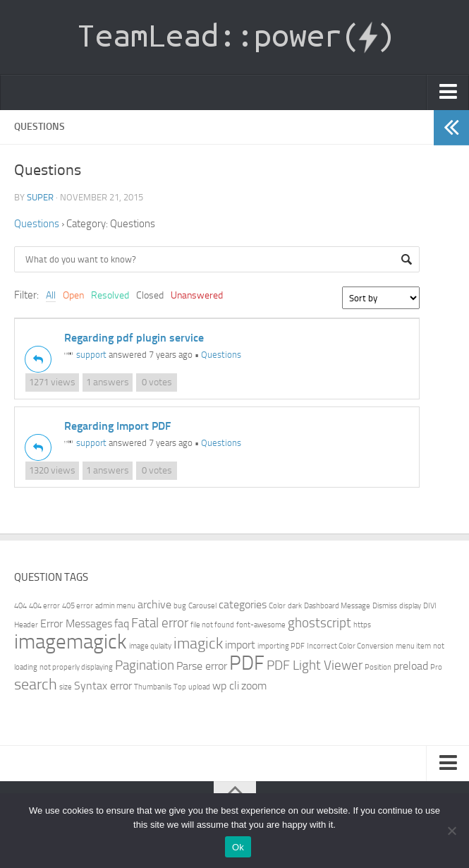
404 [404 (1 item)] (20, 606)
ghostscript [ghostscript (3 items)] (319, 623)
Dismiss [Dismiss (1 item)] (385, 606)
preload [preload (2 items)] (411, 666)
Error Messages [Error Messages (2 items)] (76, 623)
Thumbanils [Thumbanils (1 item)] (153, 687)
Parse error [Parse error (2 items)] (202, 666)
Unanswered (197, 295)
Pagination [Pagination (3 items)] (145, 665)
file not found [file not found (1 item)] (212, 625)
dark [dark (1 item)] (295, 606)
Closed (150, 295)
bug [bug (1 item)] (180, 606)
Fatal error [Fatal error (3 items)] (160, 623)
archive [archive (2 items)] (154, 604)
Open (73, 295)
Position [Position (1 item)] (378, 667)
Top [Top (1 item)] (180, 687)
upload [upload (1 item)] (199, 687)
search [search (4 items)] (36, 684)
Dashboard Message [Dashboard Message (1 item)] (337, 606)
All (51, 295)
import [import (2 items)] (240, 645)
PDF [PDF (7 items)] (247, 663)
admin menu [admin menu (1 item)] (115, 606)
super (40, 197)
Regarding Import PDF (117, 426)
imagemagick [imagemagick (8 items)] (71, 642)
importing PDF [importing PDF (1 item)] (281, 646)
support (85, 355)
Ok (238, 847)
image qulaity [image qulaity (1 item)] (150, 646)
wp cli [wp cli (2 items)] (226, 686)
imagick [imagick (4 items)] (198, 643)
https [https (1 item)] (362, 625)
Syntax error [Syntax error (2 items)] (103, 686)
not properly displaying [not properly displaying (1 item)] (76, 667)
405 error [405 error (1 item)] (78, 606)
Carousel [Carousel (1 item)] (202, 606)
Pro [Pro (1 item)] (436, 667)
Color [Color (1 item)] (277, 606)
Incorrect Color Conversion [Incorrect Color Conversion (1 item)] (350, 646)
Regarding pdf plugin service (134, 338)
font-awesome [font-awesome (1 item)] (261, 625)
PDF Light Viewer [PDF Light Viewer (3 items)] (315, 665)
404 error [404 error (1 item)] (44, 606)
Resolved (110, 295)
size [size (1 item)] (66, 687)
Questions (37, 224)
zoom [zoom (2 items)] (254, 686)
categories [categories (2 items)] (243, 604)
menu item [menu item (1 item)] (413, 646)
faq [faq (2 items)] (122, 623)
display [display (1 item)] (410, 606)
